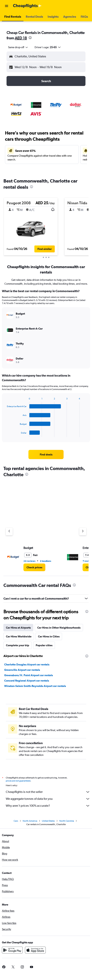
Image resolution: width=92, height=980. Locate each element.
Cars (16, 821)
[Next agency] (83, 531)
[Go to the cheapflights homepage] (27, 6)
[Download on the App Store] (35, 950)
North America (30, 821)
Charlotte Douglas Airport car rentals (27, 664)
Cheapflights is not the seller (48, 792)
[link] (46, 454)
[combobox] (18, 47)
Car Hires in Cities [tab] (49, 636)
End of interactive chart (5, 434)
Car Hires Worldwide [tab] (19, 636)
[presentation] (30, 38)
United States (48, 821)
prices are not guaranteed (18, 781)
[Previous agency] (9, 531)
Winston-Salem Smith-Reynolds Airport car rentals (35, 686)
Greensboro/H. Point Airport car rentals (29, 675)
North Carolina (67, 821)
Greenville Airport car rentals (22, 670)
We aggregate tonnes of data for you (48, 799)
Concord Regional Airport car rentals (27, 681)
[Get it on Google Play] (12, 950)
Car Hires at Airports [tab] (18, 628)
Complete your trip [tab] (18, 645)
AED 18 (21, 38)
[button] (7, 6)
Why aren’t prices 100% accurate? (48, 806)
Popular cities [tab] (44, 645)
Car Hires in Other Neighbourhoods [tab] (59, 628)
